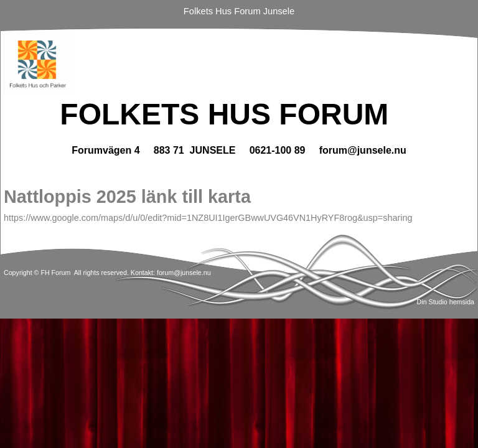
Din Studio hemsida (446, 302)
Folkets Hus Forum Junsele (239, 11)
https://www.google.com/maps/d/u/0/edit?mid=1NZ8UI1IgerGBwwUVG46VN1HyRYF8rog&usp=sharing (208, 218)
